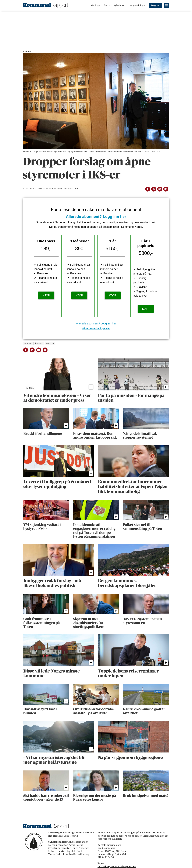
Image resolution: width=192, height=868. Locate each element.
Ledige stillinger (137, 5)
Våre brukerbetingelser (96, 328)
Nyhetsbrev (120, 5)
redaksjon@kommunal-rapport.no (117, 866)
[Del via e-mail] (166, 188)
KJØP (46, 295)
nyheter (50, 343)
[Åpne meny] (167, 5)
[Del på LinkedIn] (160, 188)
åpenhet (39, 343)
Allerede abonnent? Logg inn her (96, 217)
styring (28, 343)
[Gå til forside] (46, 5)
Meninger (96, 5)
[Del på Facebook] (148, 188)
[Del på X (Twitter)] (154, 188)
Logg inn (156, 5)
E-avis (107, 5)
